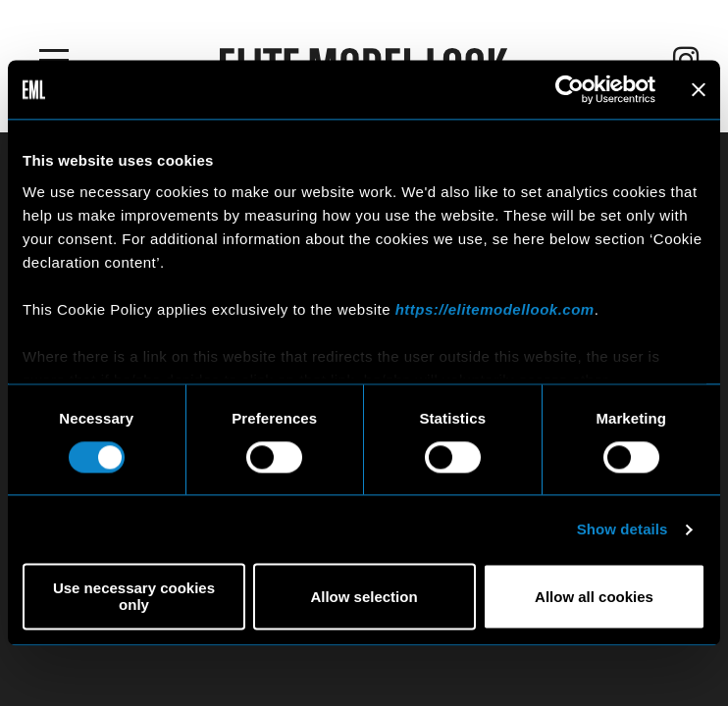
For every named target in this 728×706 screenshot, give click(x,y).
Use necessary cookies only (134, 597)
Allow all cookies (594, 597)
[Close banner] (699, 89)
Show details (623, 529)
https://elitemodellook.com (495, 309)
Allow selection (364, 597)
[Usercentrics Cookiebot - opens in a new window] (570, 89)
